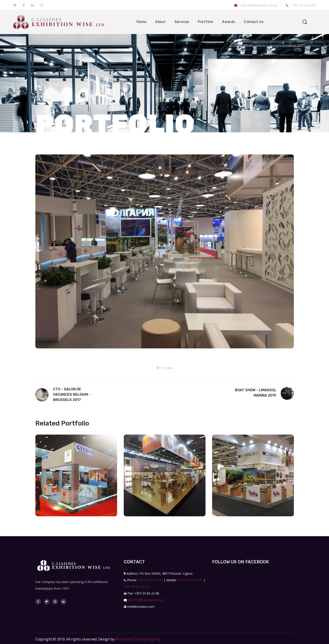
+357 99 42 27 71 (190, 580)
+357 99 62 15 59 (136, 587)
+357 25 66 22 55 (150, 580)
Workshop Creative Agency (138, 639)
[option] (76, 479)
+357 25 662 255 (301, 5)
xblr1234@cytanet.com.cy (256, 5)
